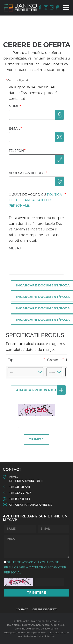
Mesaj (15, 248)
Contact (22, 609)
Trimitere (37, 593)
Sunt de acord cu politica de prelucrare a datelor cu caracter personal (35, 567)
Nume (14, 106)
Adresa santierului (27, 173)
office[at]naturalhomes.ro (31, 505)
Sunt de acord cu (35, 200)
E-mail (15, 128)
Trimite (36, 439)
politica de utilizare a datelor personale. (35, 200)
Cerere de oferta (45, 609)
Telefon (16, 151)
